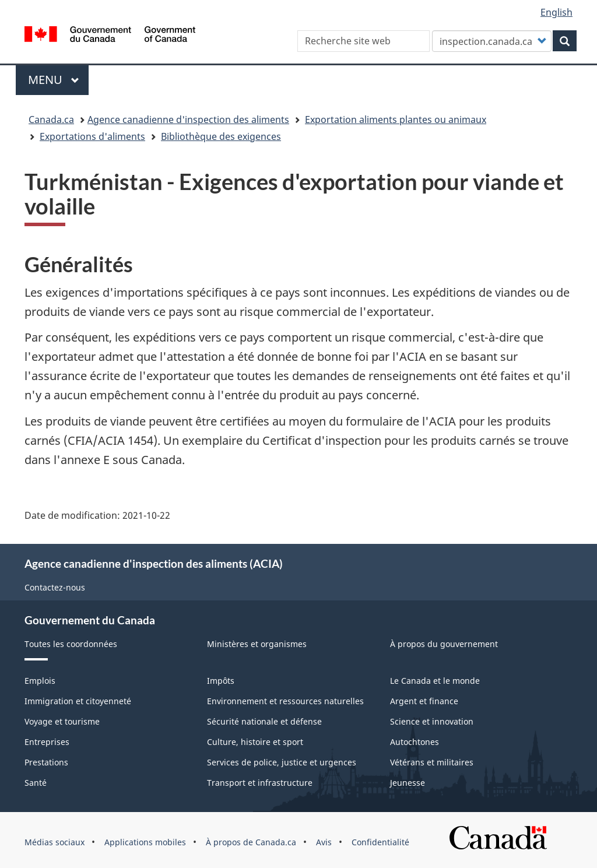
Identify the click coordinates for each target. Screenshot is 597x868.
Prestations (46, 762)
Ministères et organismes (257, 644)
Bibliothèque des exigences (221, 136)
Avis (324, 842)
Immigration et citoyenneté (78, 701)
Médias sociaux (55, 842)
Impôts (221, 681)
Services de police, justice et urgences (282, 762)
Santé (36, 783)
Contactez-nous (55, 587)
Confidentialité (380, 842)
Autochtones (415, 742)
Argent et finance (424, 701)
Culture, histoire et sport (255, 742)
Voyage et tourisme (62, 721)
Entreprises (47, 742)
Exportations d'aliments (92, 136)
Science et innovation (432, 721)
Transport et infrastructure (260, 783)
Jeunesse (408, 783)
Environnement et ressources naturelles (285, 701)
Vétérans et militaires (432, 762)
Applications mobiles (145, 842)
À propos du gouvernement (444, 644)
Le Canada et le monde (435, 681)
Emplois (40, 681)
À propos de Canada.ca (251, 842)
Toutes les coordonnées (71, 644)
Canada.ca (51, 120)
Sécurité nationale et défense (264, 721)
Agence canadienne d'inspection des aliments (188, 120)
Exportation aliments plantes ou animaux (396, 120)
